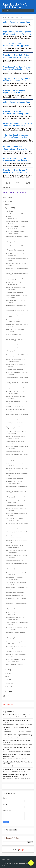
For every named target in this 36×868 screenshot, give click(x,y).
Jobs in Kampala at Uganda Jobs (16, 22)
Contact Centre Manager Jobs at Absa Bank (17, 715)
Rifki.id (4, 865)
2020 (5, 692)
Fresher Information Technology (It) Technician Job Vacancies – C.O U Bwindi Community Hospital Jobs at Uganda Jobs (18, 127)
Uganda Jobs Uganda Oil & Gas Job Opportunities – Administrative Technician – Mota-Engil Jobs (18, 57)
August (7, 211)
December (8, 205)
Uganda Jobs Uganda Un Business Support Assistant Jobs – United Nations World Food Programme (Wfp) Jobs (17, 70)
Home (5, 18)
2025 (5, 197)
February (7, 683)
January (7, 686)
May (6, 676)
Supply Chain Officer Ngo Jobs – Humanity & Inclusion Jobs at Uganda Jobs (17, 81)
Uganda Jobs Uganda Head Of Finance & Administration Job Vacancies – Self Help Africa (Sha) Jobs (17, 174)
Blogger (22, 850)
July (6, 670)
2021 (5, 202)
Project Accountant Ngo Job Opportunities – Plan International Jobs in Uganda (17, 161)
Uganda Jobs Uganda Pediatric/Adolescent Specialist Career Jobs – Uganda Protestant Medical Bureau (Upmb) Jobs (17, 115)
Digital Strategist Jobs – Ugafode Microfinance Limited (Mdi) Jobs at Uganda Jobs (17, 34)
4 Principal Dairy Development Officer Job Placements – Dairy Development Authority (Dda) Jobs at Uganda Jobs (18, 138)
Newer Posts (8, 183)
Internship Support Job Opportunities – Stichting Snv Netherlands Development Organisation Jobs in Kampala (16, 150)
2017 (5, 696)
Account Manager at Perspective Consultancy (18, 735)
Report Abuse (8, 705)
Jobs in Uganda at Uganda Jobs (15, 406)
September (8, 208)
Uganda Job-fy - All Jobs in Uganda (15, 6)
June (6, 673)
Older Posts (28, 183)
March (7, 680)
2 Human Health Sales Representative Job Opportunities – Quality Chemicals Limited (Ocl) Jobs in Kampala (17, 47)
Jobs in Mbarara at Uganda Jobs (15, 451)
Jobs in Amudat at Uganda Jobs (15, 595)
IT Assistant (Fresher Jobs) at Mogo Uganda (17, 769)
